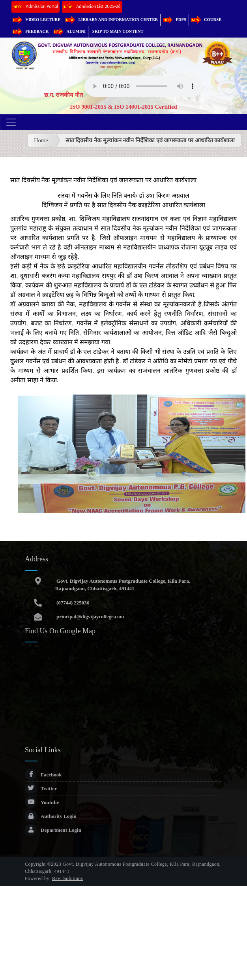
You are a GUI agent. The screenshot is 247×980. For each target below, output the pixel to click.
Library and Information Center (112, 20)
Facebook (43, 775)
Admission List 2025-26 (92, 7)
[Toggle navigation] (11, 122)
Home (41, 140)
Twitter (41, 788)
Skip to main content (118, 31)
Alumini (70, 31)
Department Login (53, 830)
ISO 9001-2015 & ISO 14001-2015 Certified (123, 107)
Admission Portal (36, 7)
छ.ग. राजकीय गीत (64, 95)
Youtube (42, 802)
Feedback (31, 31)
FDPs (175, 20)
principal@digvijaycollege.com (90, 617)
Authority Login (51, 816)
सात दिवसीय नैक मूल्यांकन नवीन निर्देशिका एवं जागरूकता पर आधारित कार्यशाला (150, 140)
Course (206, 20)
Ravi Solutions (67, 878)
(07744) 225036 (72, 603)
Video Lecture (36, 20)
